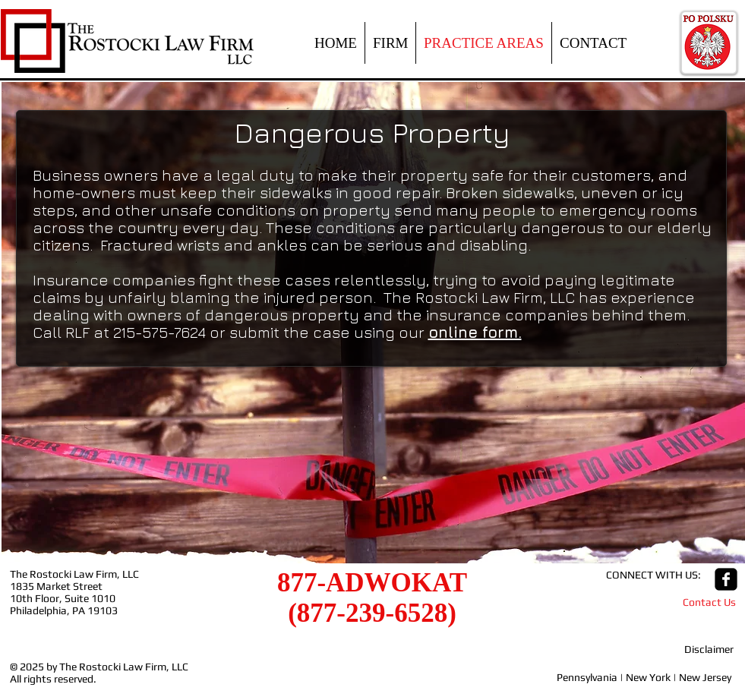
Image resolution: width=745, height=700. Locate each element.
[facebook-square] (726, 579)
